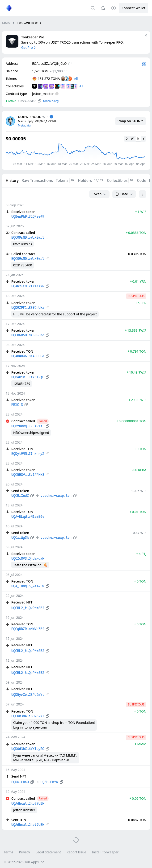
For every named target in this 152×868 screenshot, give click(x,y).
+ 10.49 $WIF (137, 372)
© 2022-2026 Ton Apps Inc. (24, 862)
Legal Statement (48, 852)
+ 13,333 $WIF (136, 330)
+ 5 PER (141, 303)
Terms (8, 852)
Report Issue (76, 852)
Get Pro (29, 47)
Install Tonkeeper (105, 852)
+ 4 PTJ (141, 554)
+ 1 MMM (139, 744)
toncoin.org (51, 101)
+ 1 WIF (141, 212)
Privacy (24, 852)
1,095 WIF (139, 491)
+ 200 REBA (138, 470)
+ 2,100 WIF (137, 400)
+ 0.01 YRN (138, 281)
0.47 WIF (140, 533)
